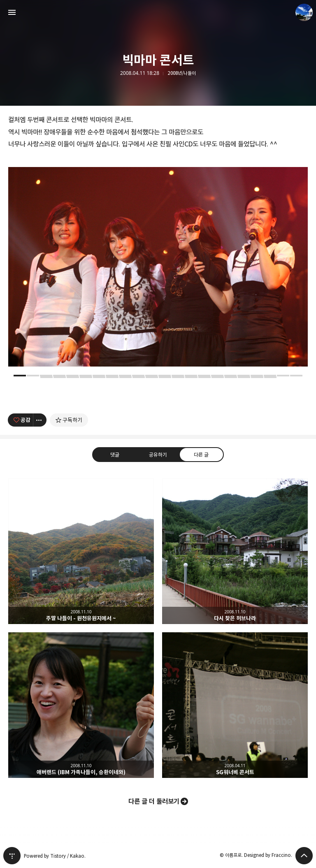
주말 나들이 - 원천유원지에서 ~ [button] (81, 551)
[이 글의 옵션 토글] (40, 420)
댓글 (115, 454)
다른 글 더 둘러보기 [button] (154, 801)
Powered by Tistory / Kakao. (55, 856)
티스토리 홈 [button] (12, 856)
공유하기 (158, 454)
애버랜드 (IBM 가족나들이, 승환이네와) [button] (81, 705)
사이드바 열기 (12, 12)
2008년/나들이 (182, 73)
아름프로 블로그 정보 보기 (304, 12)
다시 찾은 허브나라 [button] (235, 551)
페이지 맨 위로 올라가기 (304, 856)
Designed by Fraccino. (268, 855)
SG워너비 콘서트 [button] (235, 705)
